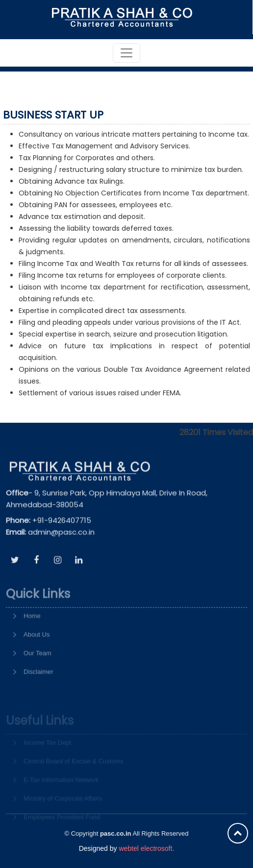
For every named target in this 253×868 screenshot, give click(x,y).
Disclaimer (38, 687)
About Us (37, 650)
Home (32, 632)
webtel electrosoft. (146, 848)
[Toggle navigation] (126, 53)
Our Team (38, 669)
